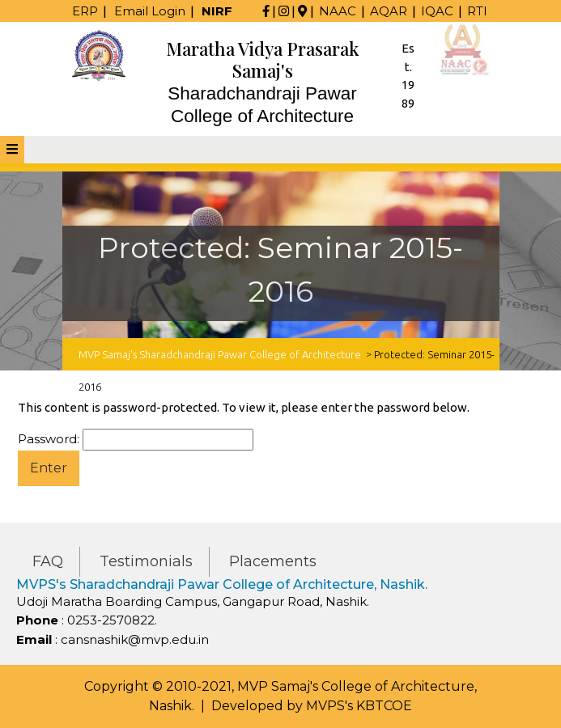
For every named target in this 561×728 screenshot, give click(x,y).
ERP (85, 11)
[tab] (12, 150)
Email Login (150, 11)
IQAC (437, 11)
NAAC (338, 11)
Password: (136, 440)
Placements (273, 561)
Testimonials (146, 561)
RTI (477, 11)
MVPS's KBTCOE (359, 706)
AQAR (389, 11)
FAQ (48, 561)
